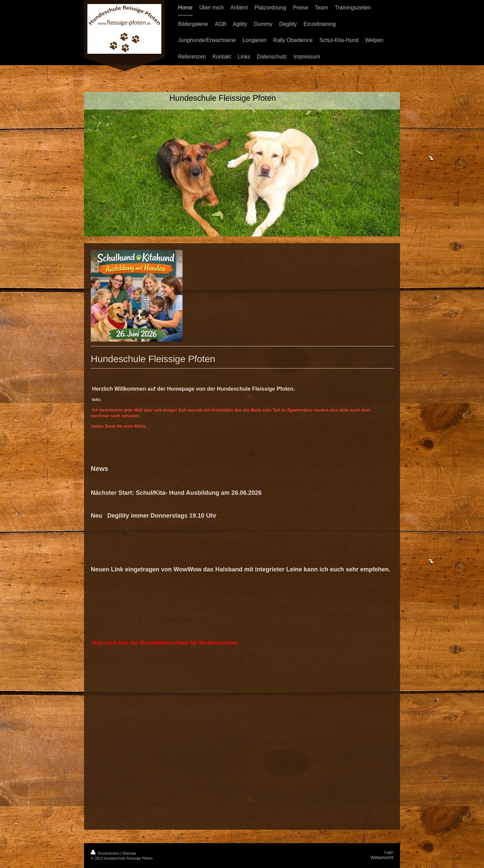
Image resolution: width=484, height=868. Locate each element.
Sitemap (129, 853)
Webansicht (382, 857)
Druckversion (106, 853)
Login (389, 852)
